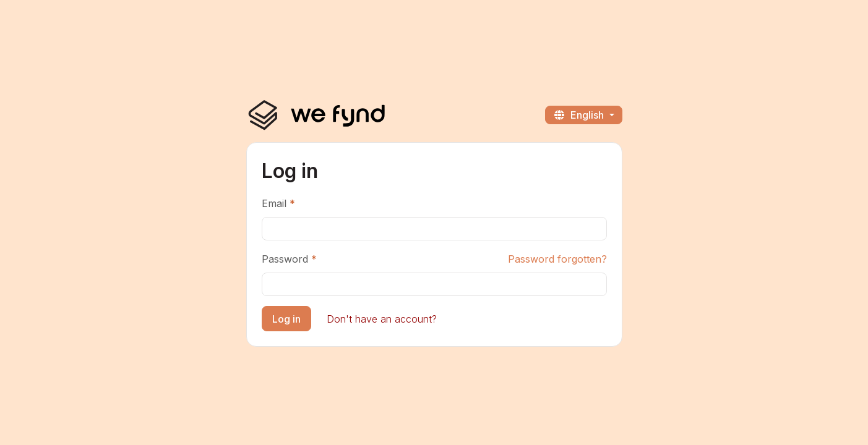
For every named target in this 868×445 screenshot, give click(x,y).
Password (285, 259)
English (580, 115)
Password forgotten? (557, 259)
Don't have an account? (382, 319)
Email (274, 203)
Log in (286, 319)
